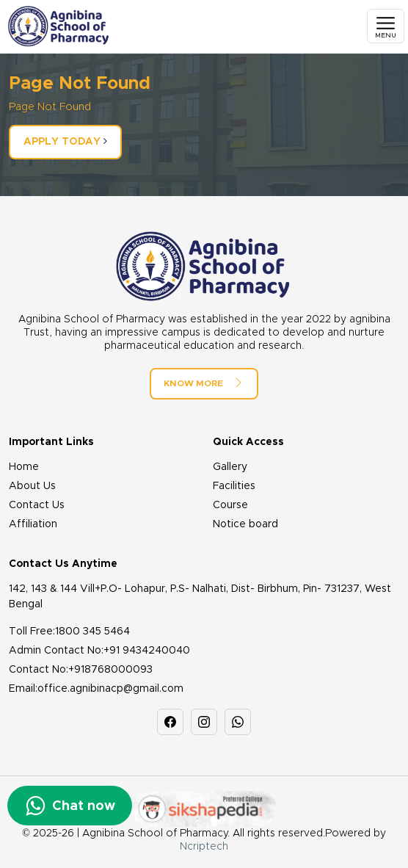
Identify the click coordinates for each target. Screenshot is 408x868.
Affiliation (33, 524)
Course (230, 505)
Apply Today (65, 141)
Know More (204, 383)
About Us (32, 486)
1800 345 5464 (92, 632)
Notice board (245, 524)
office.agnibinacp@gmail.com (110, 689)
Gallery (230, 467)
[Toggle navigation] (386, 26)
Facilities (234, 486)
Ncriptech (204, 847)
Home (24, 467)
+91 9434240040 (147, 651)
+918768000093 (110, 670)
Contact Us (37, 505)
